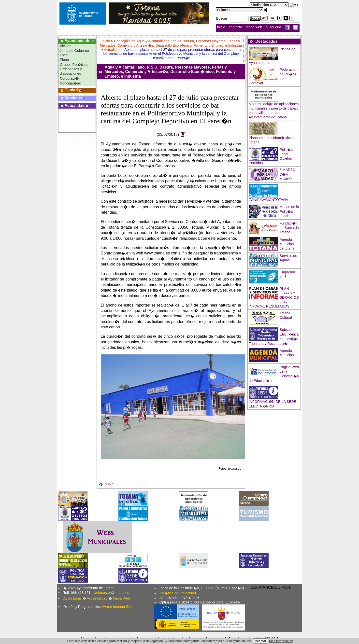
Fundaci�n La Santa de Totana (289, 228)
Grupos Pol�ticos (74, 65)
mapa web (254, 27)
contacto (235, 27)
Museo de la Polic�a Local (289, 211)
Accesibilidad (97, 598)
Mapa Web (121, 598)
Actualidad (112, 50)
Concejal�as (70, 83)
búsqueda (274, 27)
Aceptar (260, 641)
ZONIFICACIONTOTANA (268, 200)
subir (106, 484)
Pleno (64, 60)
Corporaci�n (70, 78)
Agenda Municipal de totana (287, 244)
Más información (281, 641)
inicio (222, 27)
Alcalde (65, 46)
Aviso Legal (72, 598)
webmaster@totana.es (111, 593)
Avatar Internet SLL (117, 607)
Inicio (106, 41)
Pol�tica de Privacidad (178, 593)
